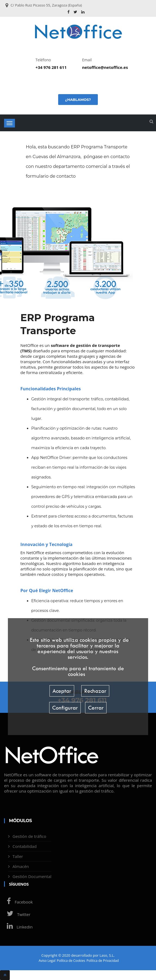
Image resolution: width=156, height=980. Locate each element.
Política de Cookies (71, 961)
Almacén (21, 866)
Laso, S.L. (107, 955)
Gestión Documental (32, 876)
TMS (26, 351)
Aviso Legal (47, 961)
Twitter (17, 914)
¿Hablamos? (78, 100)
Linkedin (18, 927)
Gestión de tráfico (29, 836)
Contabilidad (25, 846)
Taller (18, 856)
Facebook (18, 902)
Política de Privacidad (102, 961)
